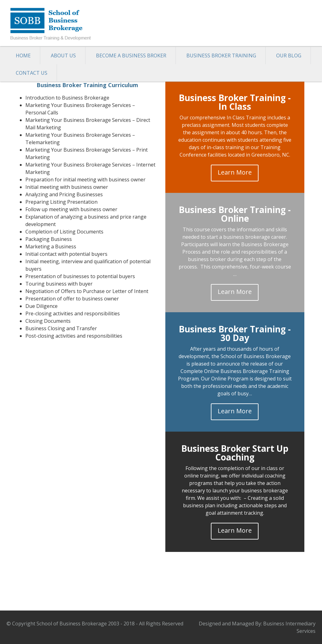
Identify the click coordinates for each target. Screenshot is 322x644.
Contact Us (32, 73)
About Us (63, 56)
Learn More (235, 172)
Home (23, 56)
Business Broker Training (221, 56)
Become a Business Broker (131, 56)
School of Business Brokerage (53, 23)
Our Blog (289, 56)
